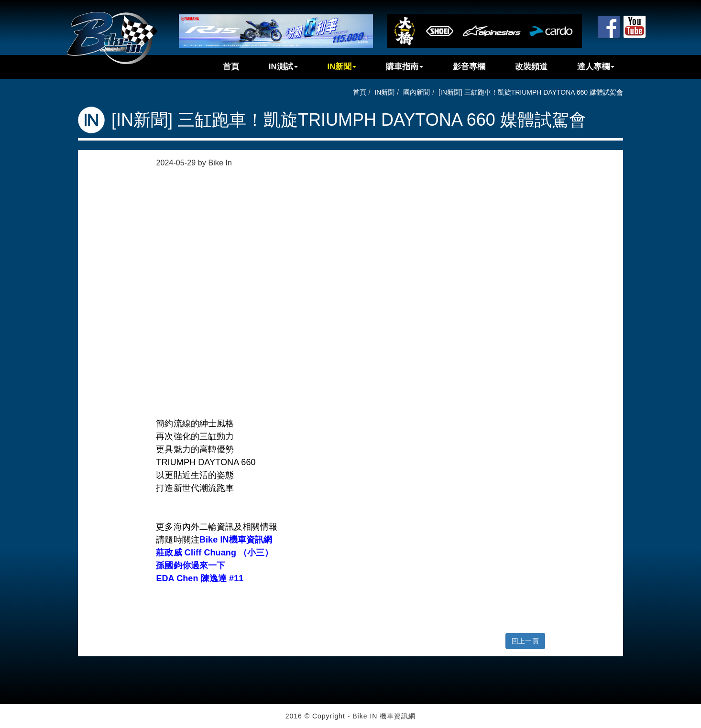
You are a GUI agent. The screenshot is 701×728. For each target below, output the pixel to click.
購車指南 (405, 67)
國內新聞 (416, 92)
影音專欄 (469, 67)
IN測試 (283, 67)
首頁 (231, 67)
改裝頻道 (531, 67)
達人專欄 (596, 67)
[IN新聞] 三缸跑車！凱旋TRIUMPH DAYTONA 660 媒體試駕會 (531, 92)
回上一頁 (525, 641)
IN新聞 (342, 67)
